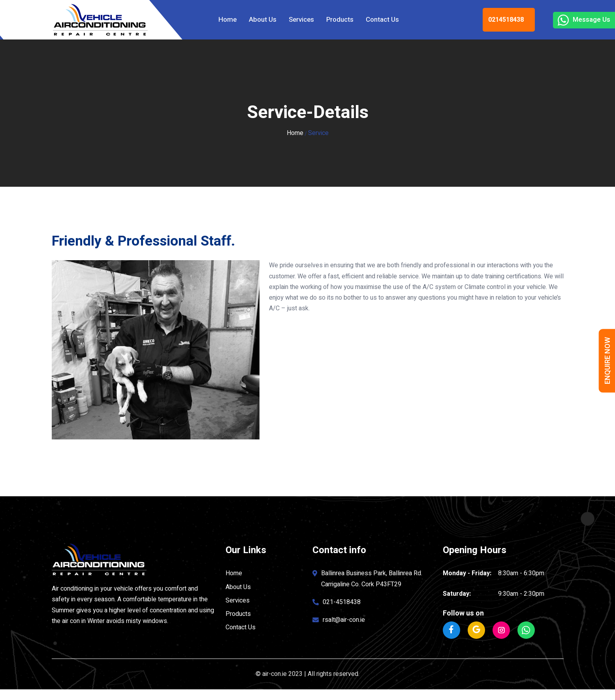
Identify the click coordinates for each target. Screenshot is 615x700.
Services (301, 20)
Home (228, 20)
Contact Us (382, 20)
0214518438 (506, 20)
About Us (263, 20)
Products (340, 20)
